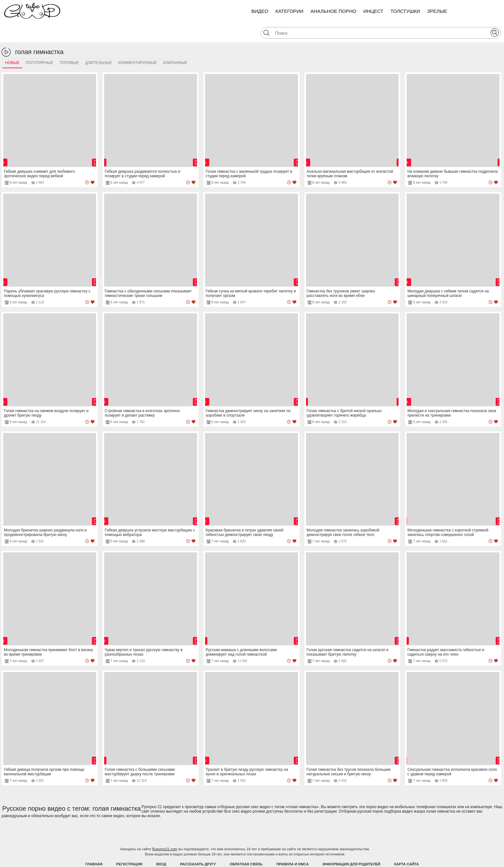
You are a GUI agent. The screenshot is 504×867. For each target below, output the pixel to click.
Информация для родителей (352, 845)
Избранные (175, 44)
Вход (161, 845)
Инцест (373, 11)
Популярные (40, 44)
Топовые (69, 44)
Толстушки (405, 11)
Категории (289, 11)
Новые (12, 44)
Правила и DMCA (293, 845)
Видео (260, 11)
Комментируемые (137, 44)
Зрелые (437, 11)
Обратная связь (246, 845)
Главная (94, 845)
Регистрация (129, 845)
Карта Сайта (406, 845)
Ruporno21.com (165, 830)
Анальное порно (333, 11)
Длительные (99, 44)
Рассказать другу (198, 845)
